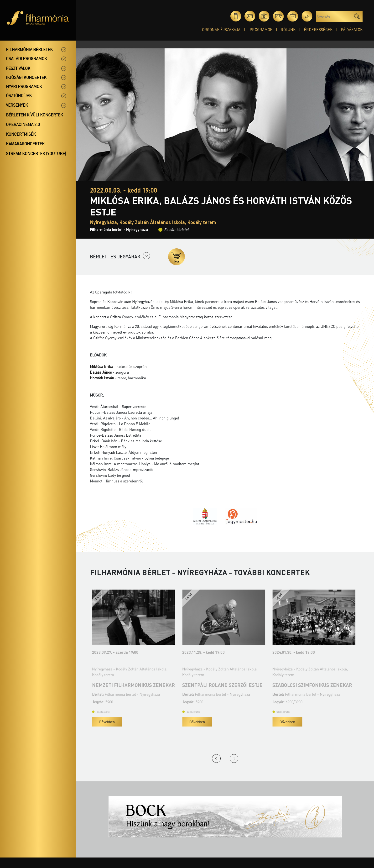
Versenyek (17, 105)
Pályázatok (352, 29)
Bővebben (162, 722)
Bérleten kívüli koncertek (34, 115)
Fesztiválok (18, 68)
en (307, 16)
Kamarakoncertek (25, 144)
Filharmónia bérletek (29, 49)
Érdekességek (318, 29)
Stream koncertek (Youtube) (36, 153)
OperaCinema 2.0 (23, 124)
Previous (216, 758)
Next (234, 758)
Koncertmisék (21, 134)
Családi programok (26, 58)
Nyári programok (24, 86)
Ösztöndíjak (19, 95)
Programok (261, 29)
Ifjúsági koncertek (26, 77)
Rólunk (288, 29)
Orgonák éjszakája (221, 29)
